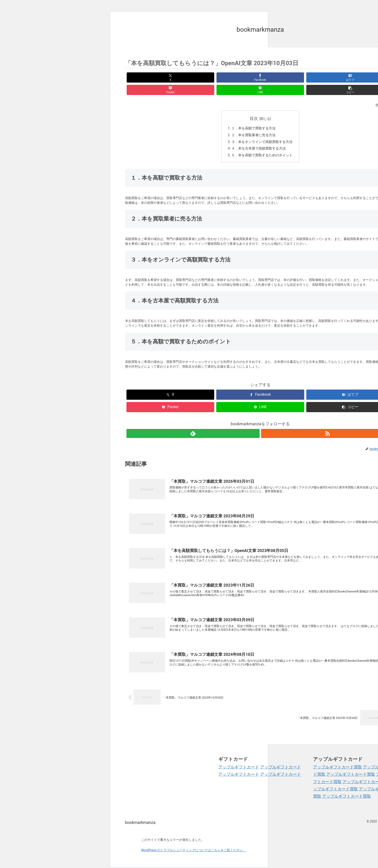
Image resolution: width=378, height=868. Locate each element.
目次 (254, 106)
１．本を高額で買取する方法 (253, 116)
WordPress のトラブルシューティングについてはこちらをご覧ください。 (194, 842)
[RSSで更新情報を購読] (266, 424)
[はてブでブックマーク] (237, 77)
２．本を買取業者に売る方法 (253, 124)
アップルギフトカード (239, 759)
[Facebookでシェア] (192, 77)
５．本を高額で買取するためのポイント (262, 146)
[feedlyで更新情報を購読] (255, 424)
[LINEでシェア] (328, 77)
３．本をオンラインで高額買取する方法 (262, 131)
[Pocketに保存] (283, 77)
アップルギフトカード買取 (338, 759)
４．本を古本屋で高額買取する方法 (259, 139)
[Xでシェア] (147, 77)
